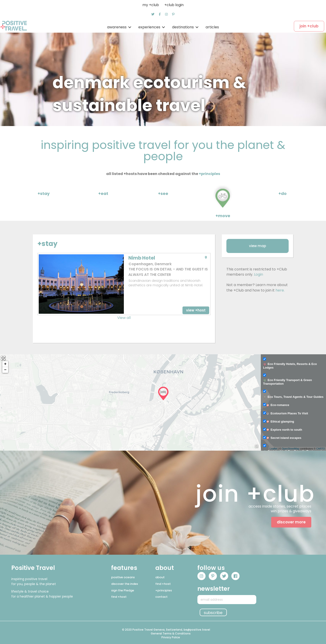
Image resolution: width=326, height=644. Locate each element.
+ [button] (5, 364)
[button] (153, 14)
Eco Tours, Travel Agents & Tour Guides (293, 397)
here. (280, 290)
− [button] (5, 370)
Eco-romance (278, 405)
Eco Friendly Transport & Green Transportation (288, 382)
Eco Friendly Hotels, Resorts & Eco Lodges (290, 366)
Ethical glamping (280, 422)
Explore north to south (284, 430)
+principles (209, 174)
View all (124, 318)
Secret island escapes (284, 438)
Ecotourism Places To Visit (287, 413)
